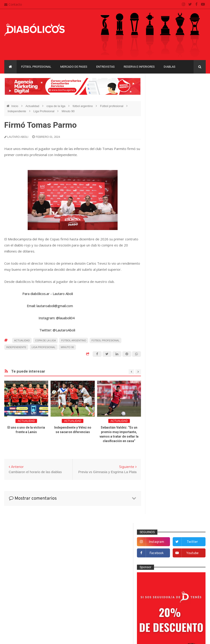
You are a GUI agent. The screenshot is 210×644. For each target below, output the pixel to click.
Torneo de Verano (163, 530)
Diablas (170, 67)
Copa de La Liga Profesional (170, 506)
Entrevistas (105, 67)
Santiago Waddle (62, 637)
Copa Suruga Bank (164, 498)
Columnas (160, 329)
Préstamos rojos (165, 432)
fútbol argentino (83, 106)
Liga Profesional (44, 111)
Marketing (160, 410)
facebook (166, 104)
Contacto (13, 4)
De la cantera (163, 336)
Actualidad (33, 106)
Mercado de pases (74, 67)
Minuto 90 (68, 111)
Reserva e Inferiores (139, 67)
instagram (166, 93)
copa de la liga (56, 106)
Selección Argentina (167, 461)
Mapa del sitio (87, 597)
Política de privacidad (92, 606)
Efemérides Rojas (166, 358)
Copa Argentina (162, 483)
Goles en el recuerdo (168, 395)
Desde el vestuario (166, 343)
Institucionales (163, 402)
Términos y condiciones (94, 615)
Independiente (17, 111)
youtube (195, 104)
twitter (195, 93)
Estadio (159, 373)
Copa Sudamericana (165, 491)
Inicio (15, 106)
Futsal (158, 380)
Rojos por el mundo (167, 454)
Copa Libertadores (189, 483)
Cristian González (34, 637)
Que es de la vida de (168, 439)
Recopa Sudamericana (166, 522)
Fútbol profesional (36, 67)
